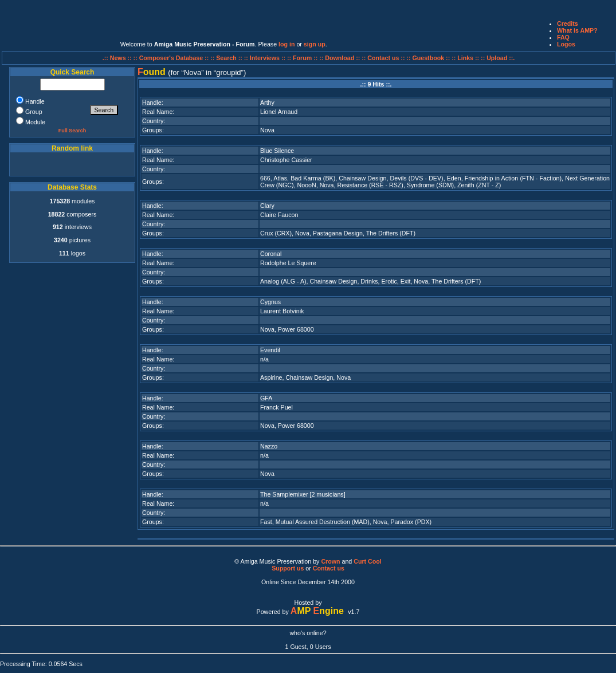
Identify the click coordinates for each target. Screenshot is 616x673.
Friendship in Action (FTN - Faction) (513, 178)
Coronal (271, 254)
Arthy (267, 103)
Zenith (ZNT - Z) (479, 185)
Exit (406, 281)
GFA (266, 398)
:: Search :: (227, 58)
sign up (315, 44)
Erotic (389, 281)
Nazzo (269, 446)
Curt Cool (368, 561)
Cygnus (270, 302)
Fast (266, 522)
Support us (288, 568)
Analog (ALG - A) (283, 281)
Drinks (369, 281)
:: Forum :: (303, 58)
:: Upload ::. (498, 58)
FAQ (563, 37)
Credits (568, 23)
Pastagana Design (338, 233)
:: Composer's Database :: (172, 58)
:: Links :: (465, 58)
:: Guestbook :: (428, 58)
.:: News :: (118, 58)
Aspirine (271, 377)
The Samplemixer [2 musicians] (303, 494)
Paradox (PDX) (411, 522)
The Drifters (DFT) (391, 233)
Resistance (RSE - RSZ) (370, 185)
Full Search (72, 131)
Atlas (280, 178)
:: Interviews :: (266, 58)
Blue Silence (277, 151)
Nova (267, 130)
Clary (267, 206)
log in (287, 44)
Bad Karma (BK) (313, 178)
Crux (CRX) (276, 233)
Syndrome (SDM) (430, 185)
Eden (454, 178)
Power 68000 (296, 329)
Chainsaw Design (362, 178)
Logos (566, 44)
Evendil (270, 350)
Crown (330, 561)
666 (265, 178)
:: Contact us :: (383, 58)
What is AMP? (577, 30)
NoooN (307, 185)
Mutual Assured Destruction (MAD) (323, 522)
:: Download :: (340, 58)
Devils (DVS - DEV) (417, 178)
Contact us (329, 568)
